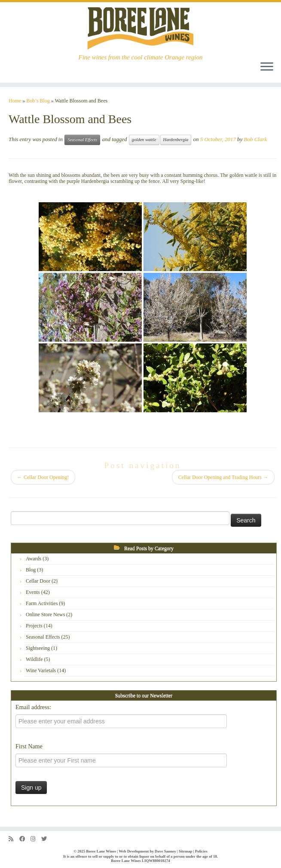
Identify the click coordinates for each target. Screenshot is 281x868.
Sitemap (185, 851)
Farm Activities (42, 603)
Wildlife (34, 659)
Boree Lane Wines (101, 851)
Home (15, 101)
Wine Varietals (41, 670)
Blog (31, 570)
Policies (201, 851)
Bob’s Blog (38, 101)
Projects (34, 626)
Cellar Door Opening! (43, 477)
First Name (29, 746)
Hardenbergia (176, 140)
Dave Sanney (165, 851)
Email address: (33, 707)
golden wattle (144, 140)
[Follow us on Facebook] (25, 839)
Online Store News (45, 615)
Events (33, 592)
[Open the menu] (267, 67)
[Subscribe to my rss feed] (14, 839)
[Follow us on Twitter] (47, 839)
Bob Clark (256, 139)
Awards (34, 559)
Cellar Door (38, 581)
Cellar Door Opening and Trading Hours (223, 477)
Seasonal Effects (82, 140)
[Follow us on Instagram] (36, 839)
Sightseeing (38, 648)
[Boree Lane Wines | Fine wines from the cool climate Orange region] (140, 28)
